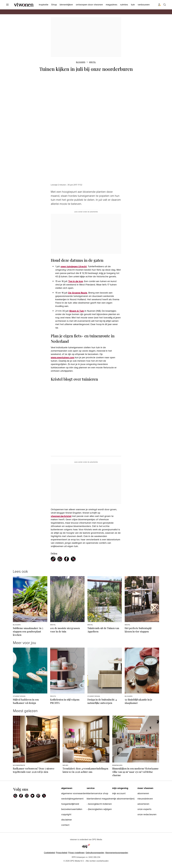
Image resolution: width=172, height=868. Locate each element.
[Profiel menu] (159, 5)
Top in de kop (76, 281)
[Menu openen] (7, 5)
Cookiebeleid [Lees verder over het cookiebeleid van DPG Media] (50, 853)
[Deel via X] (73, 559)
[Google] (15, 796)
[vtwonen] (24, 5)
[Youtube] (32, 796)
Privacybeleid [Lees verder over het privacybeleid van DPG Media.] (62, 853)
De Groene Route (78, 293)
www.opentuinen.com (63, 358)
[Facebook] (21, 796)
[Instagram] (27, 796)
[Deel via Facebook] (67, 559)
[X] (44, 796)
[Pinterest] (38, 796)
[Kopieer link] (53, 559)
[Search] (165, 5)
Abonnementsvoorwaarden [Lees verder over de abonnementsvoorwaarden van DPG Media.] (117, 853)
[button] (76, 853)
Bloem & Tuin (77, 311)
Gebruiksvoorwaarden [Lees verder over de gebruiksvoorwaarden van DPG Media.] (95, 853)
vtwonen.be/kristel (61, 516)
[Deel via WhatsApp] (60, 559)
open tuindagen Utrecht (74, 267)
